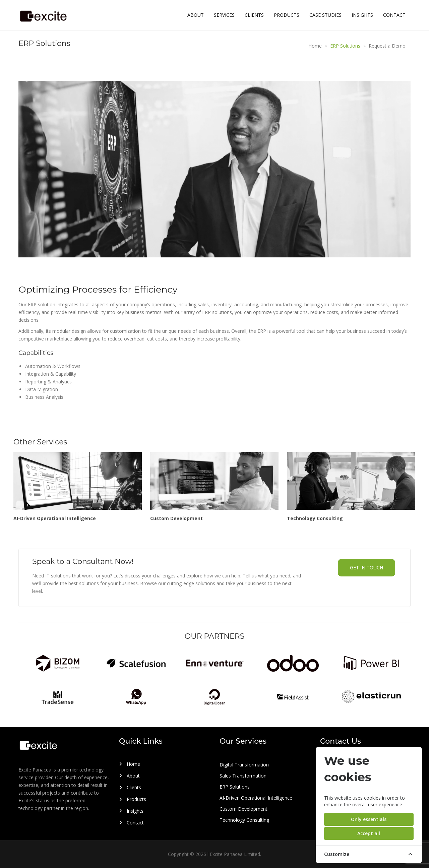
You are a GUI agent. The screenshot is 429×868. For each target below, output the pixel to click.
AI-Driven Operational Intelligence (256, 798)
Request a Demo (387, 46)
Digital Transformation (244, 765)
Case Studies (325, 15)
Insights (362, 15)
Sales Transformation (243, 776)
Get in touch (366, 568)
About (196, 15)
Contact (394, 15)
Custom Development (243, 809)
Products (287, 15)
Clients (254, 15)
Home (315, 46)
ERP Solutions (345, 46)
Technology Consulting (244, 820)
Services (224, 15)
